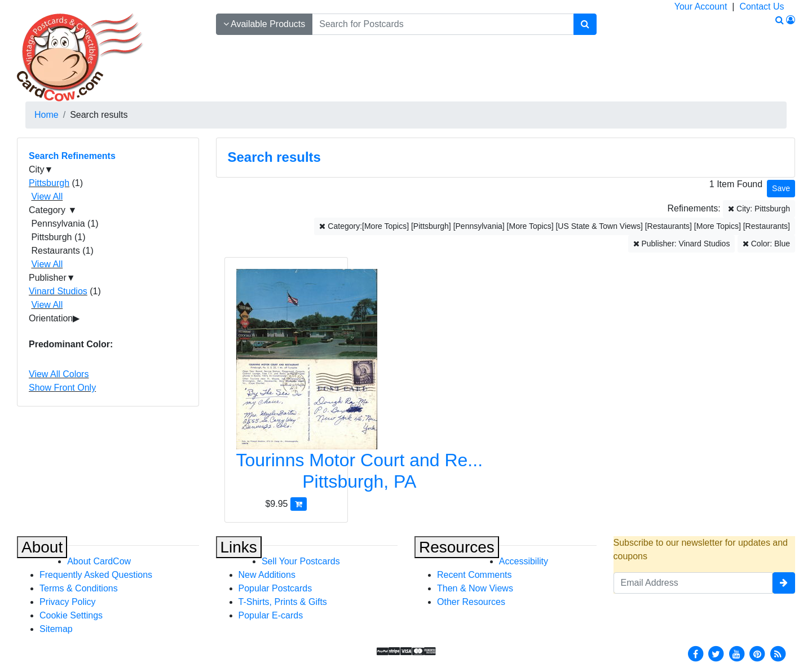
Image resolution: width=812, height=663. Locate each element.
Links (239, 547)
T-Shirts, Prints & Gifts (283, 602)
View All (47, 196)
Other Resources (471, 602)
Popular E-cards (271, 615)
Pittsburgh (49, 183)
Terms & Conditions (79, 588)
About (42, 547)
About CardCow (99, 561)
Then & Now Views (475, 588)
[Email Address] (693, 583)
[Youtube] (736, 653)
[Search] (585, 24)
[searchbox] (443, 24)
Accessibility (524, 561)
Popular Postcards (275, 588)
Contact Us (762, 6)
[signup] (784, 583)
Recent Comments (475, 575)
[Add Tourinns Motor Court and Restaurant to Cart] (299, 504)
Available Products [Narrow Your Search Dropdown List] (264, 24)
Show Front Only (62, 388)
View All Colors (59, 374)
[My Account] (791, 20)
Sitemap (56, 629)
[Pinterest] (757, 653)
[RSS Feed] (778, 653)
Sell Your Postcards (301, 561)
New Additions (267, 575)
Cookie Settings (71, 615)
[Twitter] (716, 653)
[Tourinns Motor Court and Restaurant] (286, 383)
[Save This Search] (781, 189)
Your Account (701, 6)
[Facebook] (695, 653)
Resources (457, 547)
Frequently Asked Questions (96, 575)
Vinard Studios (58, 291)
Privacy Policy (68, 602)
